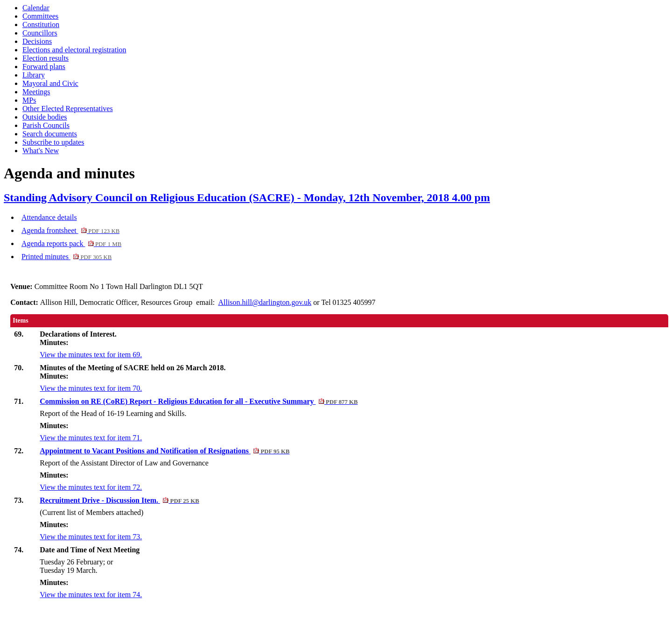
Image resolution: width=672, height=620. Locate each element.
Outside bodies (45, 117)
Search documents (50, 134)
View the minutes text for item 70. (91, 388)
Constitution (41, 25)
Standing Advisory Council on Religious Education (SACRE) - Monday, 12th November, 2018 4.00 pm (247, 197)
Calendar (36, 8)
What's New (41, 151)
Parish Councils (46, 125)
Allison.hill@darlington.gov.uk (265, 302)
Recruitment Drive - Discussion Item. (119, 500)
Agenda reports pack (71, 243)
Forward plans (44, 67)
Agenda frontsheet (70, 230)
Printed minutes (66, 257)
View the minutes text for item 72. (91, 487)
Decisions (37, 41)
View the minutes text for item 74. (91, 595)
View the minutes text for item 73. (91, 537)
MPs (29, 100)
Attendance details (49, 217)
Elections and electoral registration (74, 50)
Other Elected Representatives (68, 109)
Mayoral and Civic (50, 83)
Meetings (36, 92)
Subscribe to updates (53, 142)
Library (34, 75)
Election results (45, 58)
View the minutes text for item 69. (91, 355)
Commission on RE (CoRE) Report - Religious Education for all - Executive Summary (199, 401)
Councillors (40, 33)
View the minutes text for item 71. (91, 438)
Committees (40, 16)
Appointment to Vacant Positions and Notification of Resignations (164, 451)
